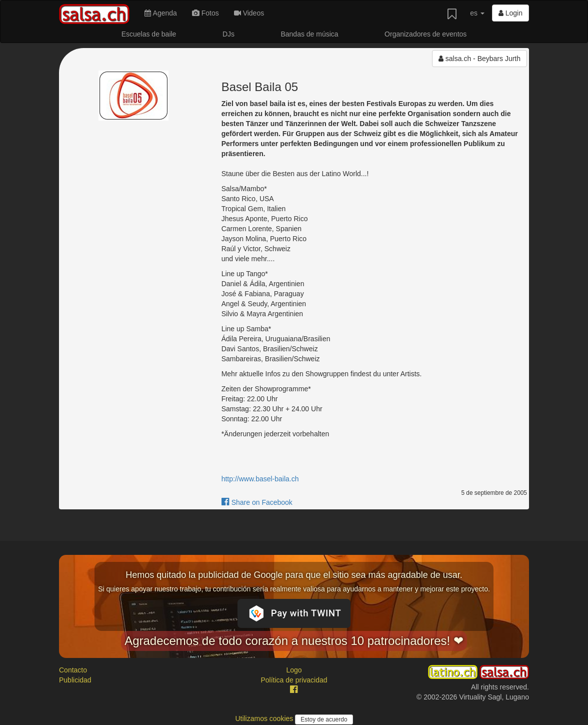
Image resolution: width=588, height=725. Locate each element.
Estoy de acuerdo (324, 719)
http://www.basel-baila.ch (260, 479)
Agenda (160, 13)
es (477, 13)
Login (510, 13)
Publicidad (75, 680)
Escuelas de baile (149, 34)
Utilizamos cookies (265, 718)
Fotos (205, 13)
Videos (249, 13)
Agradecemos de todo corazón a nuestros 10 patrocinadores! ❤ (294, 641)
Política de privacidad (294, 680)
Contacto (73, 670)
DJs (228, 34)
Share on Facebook (257, 502)
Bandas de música (309, 34)
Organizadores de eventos (425, 34)
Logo (294, 670)
